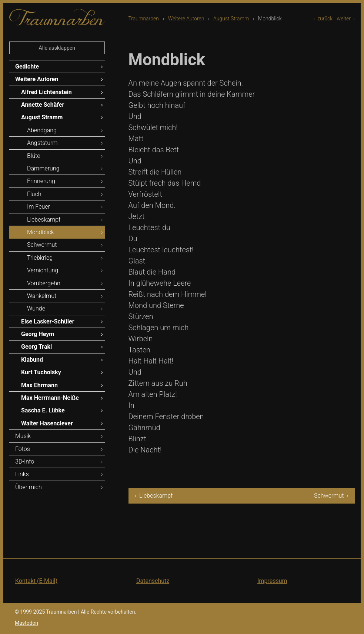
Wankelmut (42, 296)
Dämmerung (43, 168)
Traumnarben (144, 19)
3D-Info (25, 462)
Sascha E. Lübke (43, 410)
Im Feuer (39, 207)
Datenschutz (153, 581)
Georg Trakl (36, 347)
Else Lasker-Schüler (48, 321)
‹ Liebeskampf (154, 496)
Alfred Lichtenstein (46, 92)
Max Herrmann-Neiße (50, 398)
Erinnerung (41, 181)
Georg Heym (38, 334)
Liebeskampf (44, 220)
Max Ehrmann (39, 385)
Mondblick (41, 232)
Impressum (272, 581)
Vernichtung (43, 270)
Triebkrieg (40, 258)
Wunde (36, 308)
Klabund (32, 360)
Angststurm (42, 143)
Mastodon (26, 623)
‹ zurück (323, 19)
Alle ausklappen (57, 48)
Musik (23, 436)
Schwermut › (331, 496)
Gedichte (27, 67)
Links (22, 474)
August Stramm (231, 19)
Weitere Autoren (186, 19)
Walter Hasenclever (47, 423)
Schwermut (42, 245)
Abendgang (42, 130)
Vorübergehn (44, 283)
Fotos (23, 449)
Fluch (34, 194)
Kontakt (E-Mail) (36, 581)
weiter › (346, 19)
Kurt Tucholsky (41, 372)
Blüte (34, 156)
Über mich (29, 487)
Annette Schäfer (43, 105)
